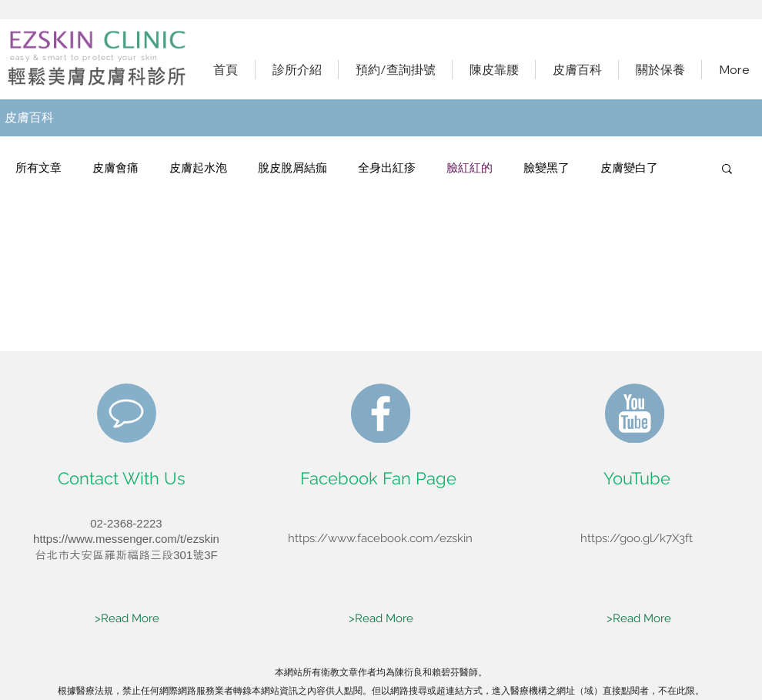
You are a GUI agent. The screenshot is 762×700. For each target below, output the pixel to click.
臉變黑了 (546, 168)
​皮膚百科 (29, 117)
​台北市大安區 (69, 555)
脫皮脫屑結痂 (292, 168)
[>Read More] (127, 619)
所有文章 (38, 168)
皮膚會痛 (115, 168)
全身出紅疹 (387, 168)
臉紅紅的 (470, 168)
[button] (727, 170)
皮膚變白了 (629, 168)
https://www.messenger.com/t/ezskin (126, 539)
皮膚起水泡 (198, 168)
